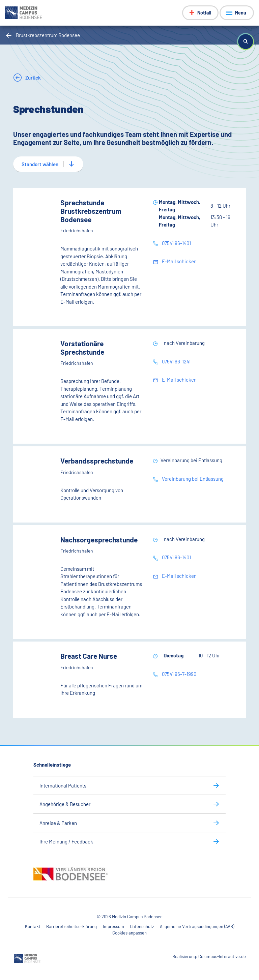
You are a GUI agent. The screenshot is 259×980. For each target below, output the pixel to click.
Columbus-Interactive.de (222, 956)
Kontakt (33, 926)
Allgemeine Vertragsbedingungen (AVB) (197, 926)
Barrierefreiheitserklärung (71, 926)
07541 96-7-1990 (179, 674)
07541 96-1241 (176, 361)
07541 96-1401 (176, 243)
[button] (246, 41)
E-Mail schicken (179, 261)
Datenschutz (142, 926)
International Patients (63, 785)
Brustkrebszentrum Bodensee (48, 35)
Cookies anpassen (129, 933)
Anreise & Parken (58, 823)
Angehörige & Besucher (65, 804)
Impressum (113, 926)
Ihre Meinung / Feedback (66, 841)
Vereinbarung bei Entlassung (192, 479)
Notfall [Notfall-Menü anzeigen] (204, 13)
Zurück (33, 78)
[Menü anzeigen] (237, 13)
